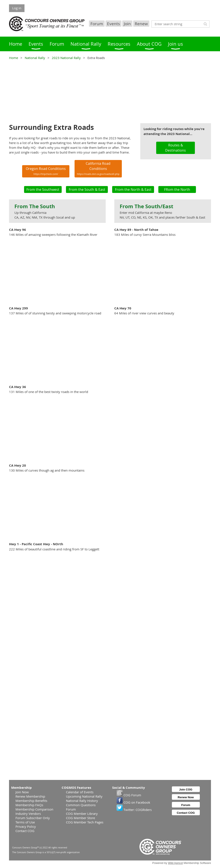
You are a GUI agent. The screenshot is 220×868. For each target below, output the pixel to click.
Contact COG (25, 831)
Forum (97, 24)
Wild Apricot (175, 863)
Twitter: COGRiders (134, 810)
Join (127, 24)
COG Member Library (82, 814)
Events (113, 24)
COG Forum (129, 795)
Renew (141, 24)
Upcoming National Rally (84, 796)
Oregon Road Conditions (46, 171)
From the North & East (133, 189)
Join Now (22, 792)
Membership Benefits (31, 801)
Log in (17, 8)
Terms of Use (25, 822)
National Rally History (82, 801)
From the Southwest (43, 189)
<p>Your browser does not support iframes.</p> (110, 91)
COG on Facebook (133, 802)
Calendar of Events (80, 792)
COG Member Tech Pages (85, 822)
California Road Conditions (98, 168)
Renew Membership (30, 796)
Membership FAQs (29, 805)
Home (14, 58)
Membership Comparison (34, 809)
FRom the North (177, 189)
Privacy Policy (26, 826)
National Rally (35, 58)
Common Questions (81, 805)
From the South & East (87, 189)
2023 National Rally (66, 58)
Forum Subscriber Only (33, 818)
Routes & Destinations (176, 148)
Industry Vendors (28, 814)
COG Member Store (80, 818)
